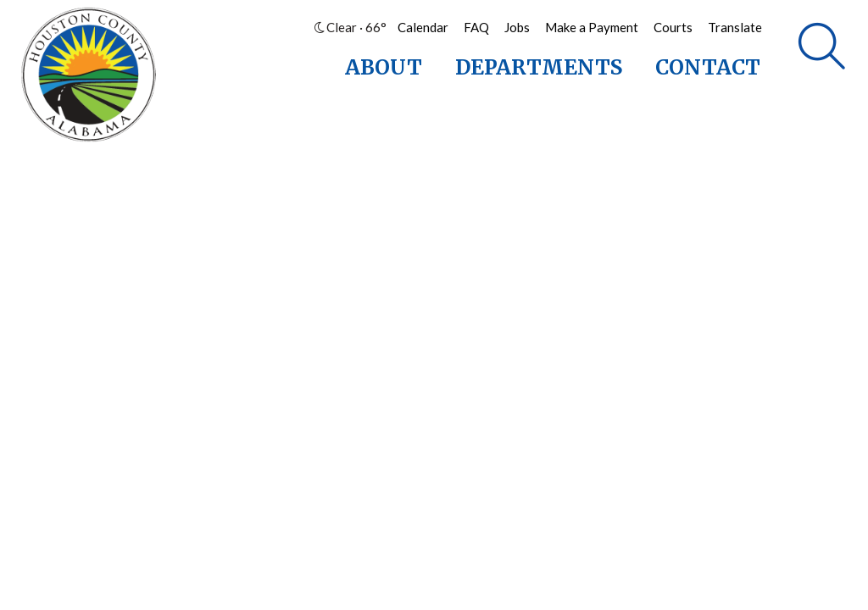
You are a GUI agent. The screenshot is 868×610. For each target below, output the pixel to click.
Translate (735, 27)
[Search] (822, 47)
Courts (673, 27)
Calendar (423, 27)
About (384, 67)
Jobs (517, 27)
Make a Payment (592, 27)
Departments (539, 67)
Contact (708, 67)
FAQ (476, 27)
